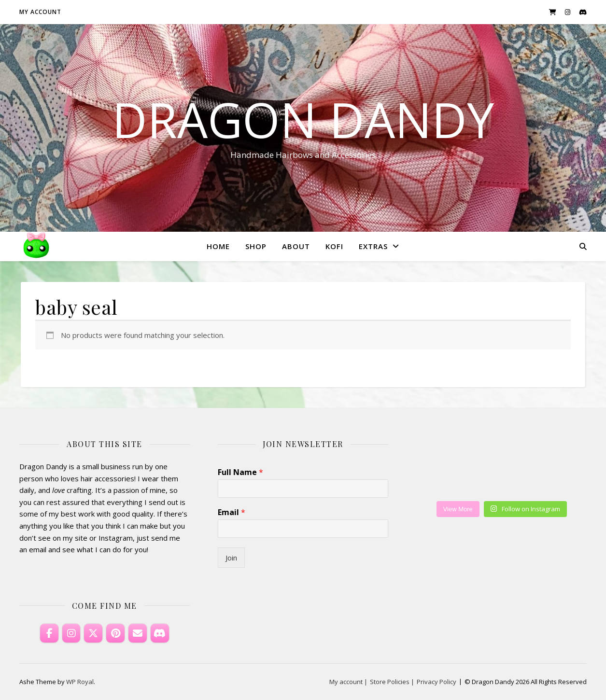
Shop (256, 246)
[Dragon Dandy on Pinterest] (115, 633)
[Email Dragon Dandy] (138, 633)
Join (231, 558)
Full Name (240, 472)
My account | (348, 682)
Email (232, 512)
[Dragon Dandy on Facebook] (49, 633)
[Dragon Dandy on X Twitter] (93, 633)
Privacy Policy (437, 682)
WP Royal (80, 682)
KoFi (334, 246)
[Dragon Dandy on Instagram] (71, 633)
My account (40, 12)
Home (218, 246)
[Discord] (160, 633)
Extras (373, 246)
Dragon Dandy (303, 119)
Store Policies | (392, 682)
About (296, 246)
